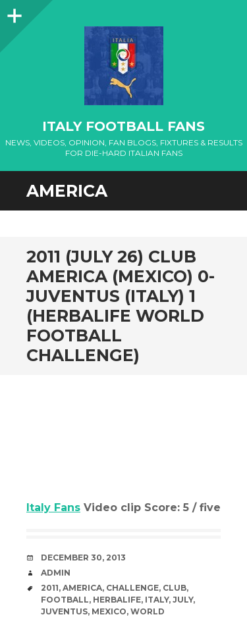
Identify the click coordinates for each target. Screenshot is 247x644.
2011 (50, 588)
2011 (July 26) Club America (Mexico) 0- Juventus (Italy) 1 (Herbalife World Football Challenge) (121, 306)
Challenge (132, 588)
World (148, 611)
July (183, 600)
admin (56, 573)
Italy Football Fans (123, 126)
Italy (157, 600)
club (175, 588)
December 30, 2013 (83, 557)
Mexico (109, 611)
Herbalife (117, 600)
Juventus (64, 611)
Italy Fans (53, 508)
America (82, 588)
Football (65, 600)
